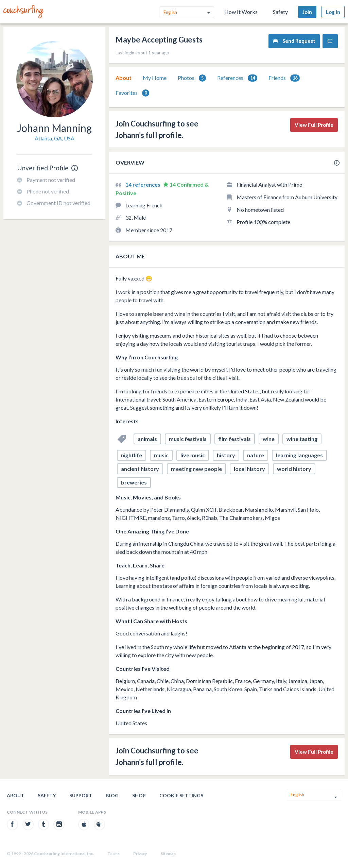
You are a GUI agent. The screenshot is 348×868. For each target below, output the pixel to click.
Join (307, 12)
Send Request (294, 41)
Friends (284, 78)
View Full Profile (314, 125)
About (124, 78)
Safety (280, 12)
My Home (155, 78)
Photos (192, 78)
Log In (333, 12)
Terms (114, 854)
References (237, 78)
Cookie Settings (181, 795)
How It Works (241, 12)
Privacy (140, 854)
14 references (143, 184)
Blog (112, 795)
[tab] (124, 78)
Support (81, 795)
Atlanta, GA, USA (55, 138)
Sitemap (168, 854)
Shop (139, 795)
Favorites (132, 93)
